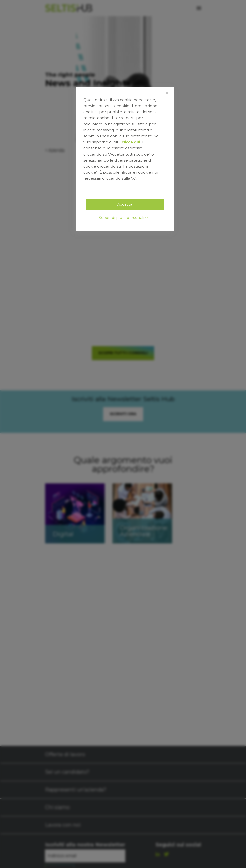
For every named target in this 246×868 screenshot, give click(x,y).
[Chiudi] (167, 93)
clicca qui (131, 142)
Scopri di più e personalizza (125, 218)
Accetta (125, 204)
